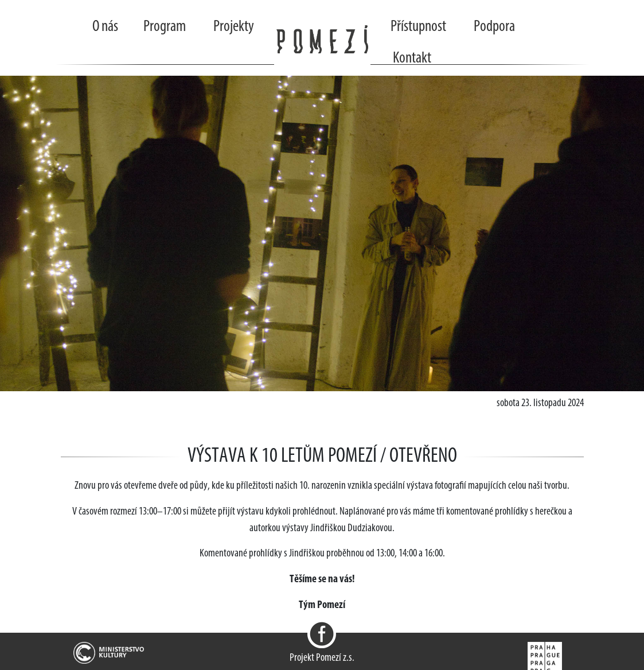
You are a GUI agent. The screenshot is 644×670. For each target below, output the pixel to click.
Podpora (494, 27)
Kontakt (412, 59)
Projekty (234, 27)
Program (165, 27)
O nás (105, 27)
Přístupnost (418, 27)
